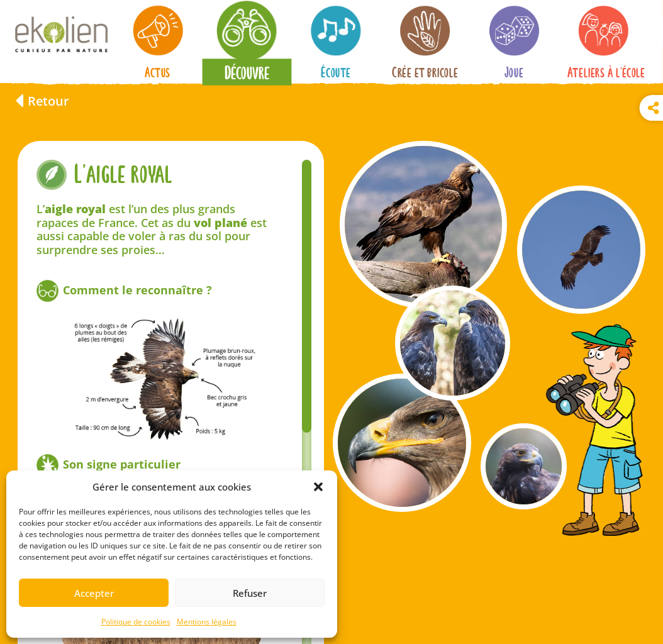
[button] (318, 487)
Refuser (250, 593)
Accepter (94, 593)
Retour (48, 101)
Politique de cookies (136, 622)
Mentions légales (207, 622)
